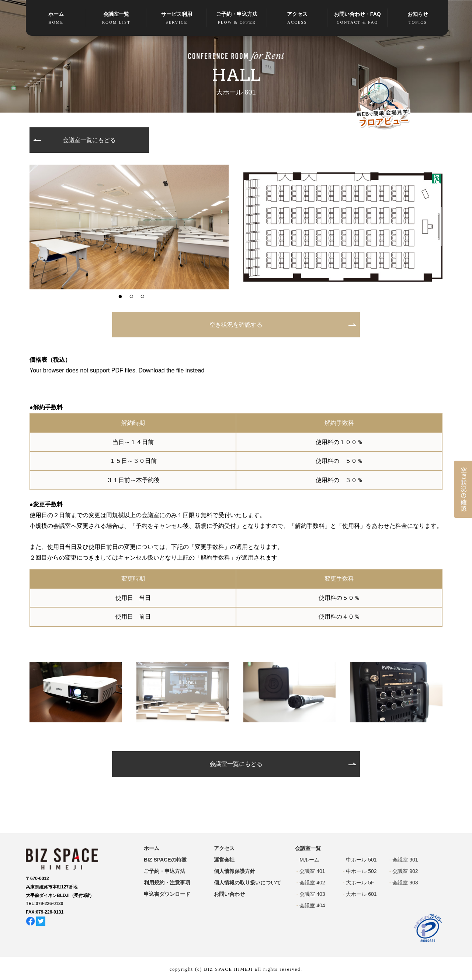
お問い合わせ (229, 894)
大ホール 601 (361, 894)
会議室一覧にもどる (89, 140)
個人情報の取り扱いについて (247, 883)
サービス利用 (177, 18)
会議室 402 (312, 883)
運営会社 (224, 860)
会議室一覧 (117, 18)
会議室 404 (312, 905)
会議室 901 (405, 860)
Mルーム (309, 860)
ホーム (56, 18)
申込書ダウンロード (167, 894)
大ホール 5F (360, 883)
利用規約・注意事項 (167, 883)
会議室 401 (312, 871)
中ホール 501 (361, 860)
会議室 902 (405, 871)
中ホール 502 (361, 871)
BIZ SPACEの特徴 (165, 860)
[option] (129, 227)
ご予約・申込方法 (237, 18)
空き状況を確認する (236, 325)
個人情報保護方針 (235, 871)
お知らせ (418, 18)
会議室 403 (312, 894)
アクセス (297, 18)
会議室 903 (405, 883)
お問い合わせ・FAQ (358, 18)
